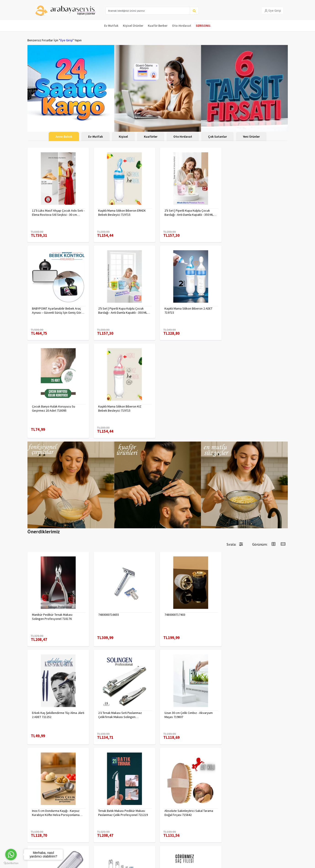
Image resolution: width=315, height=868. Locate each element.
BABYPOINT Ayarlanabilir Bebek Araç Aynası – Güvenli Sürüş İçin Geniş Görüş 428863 (257, 213)
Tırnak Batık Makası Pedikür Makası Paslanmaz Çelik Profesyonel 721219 (255, 617)
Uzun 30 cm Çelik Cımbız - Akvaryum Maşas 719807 (122, 617)
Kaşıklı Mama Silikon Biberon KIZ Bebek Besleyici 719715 (252, 310)
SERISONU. (203, 26)
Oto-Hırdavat (182, 26)
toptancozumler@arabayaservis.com (247, 841)
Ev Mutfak (111, 26)
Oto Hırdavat (183, 137)
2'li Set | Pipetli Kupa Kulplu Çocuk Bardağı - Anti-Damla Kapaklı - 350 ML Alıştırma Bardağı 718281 (56, 310)
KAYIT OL (281, 819)
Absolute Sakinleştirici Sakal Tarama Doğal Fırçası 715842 (56, 715)
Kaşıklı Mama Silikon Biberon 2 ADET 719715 (122, 310)
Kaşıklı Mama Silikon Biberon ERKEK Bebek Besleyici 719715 (122, 213)
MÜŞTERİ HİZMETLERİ (41, 835)
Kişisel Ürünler (133, 26)
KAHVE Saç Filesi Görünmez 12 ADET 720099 (255, 715)
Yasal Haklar (79, 829)
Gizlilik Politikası (82, 823)
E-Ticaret (259, 863)
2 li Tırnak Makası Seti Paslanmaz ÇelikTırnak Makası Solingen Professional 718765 (54, 617)
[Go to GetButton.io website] (11, 863)
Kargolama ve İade (40, 823)
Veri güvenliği (81, 817)
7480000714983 (109, 713)
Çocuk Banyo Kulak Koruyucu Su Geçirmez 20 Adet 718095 (186, 310)
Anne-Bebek (64, 137)
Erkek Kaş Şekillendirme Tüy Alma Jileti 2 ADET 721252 (257, 519)
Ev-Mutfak (95, 137)
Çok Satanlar (217, 137)
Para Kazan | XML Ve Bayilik (45, 817)
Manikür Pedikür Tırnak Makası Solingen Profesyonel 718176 (52, 519)
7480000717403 (175, 517)
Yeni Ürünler (251, 137)
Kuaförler (151, 137)
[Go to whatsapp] (11, 855)
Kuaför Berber (158, 26)
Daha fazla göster (158, 768)
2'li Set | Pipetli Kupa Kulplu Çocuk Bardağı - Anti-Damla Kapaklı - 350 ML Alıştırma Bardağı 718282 (189, 213)
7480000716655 (109, 517)
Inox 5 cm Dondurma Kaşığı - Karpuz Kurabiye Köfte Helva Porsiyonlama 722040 (188, 617)
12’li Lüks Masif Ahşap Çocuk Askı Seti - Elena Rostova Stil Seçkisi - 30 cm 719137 (58, 213)
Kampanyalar (36, 829)
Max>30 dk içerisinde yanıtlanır (247, 848)
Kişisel (123, 137)
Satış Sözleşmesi (83, 835)
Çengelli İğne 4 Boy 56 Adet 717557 (188, 713)
